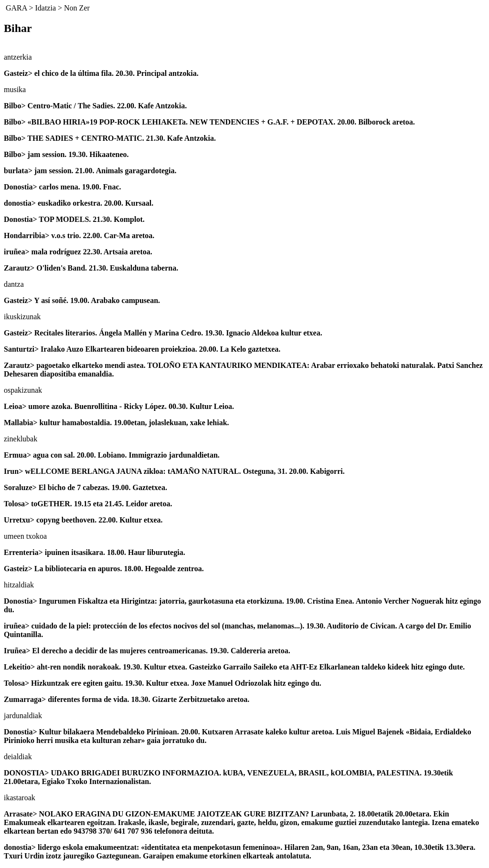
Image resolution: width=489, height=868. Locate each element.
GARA (16, 8)
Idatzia (45, 8)
